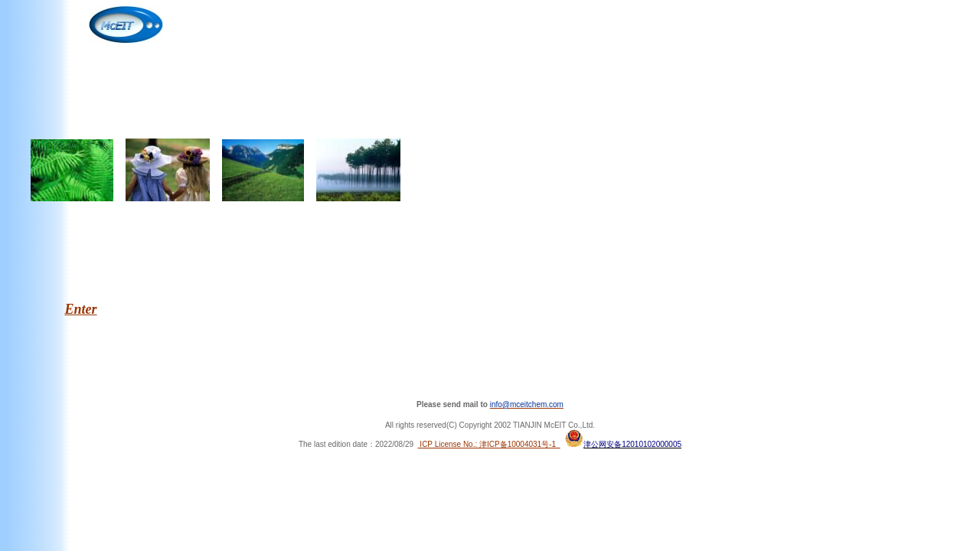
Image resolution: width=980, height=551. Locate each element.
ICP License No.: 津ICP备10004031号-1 (489, 444)
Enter (81, 309)
